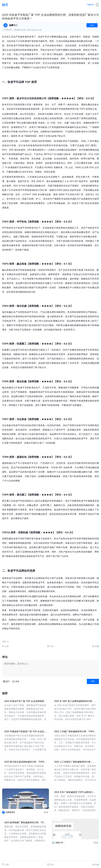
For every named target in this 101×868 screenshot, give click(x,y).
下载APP (90, 5)
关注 (92, 25)
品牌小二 (13, 25)
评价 (93, 681)
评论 (51, 646)
